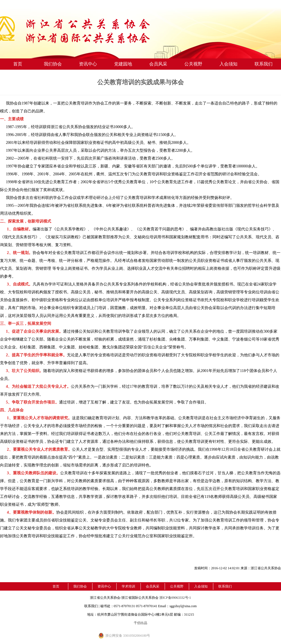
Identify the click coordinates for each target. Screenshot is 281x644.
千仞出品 (140, 623)
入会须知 (228, 64)
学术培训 (128, 586)
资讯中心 (88, 64)
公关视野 (193, 64)
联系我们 (264, 64)
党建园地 (123, 64)
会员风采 (158, 64)
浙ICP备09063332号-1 (175, 598)
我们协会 (53, 64)
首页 (18, 64)
